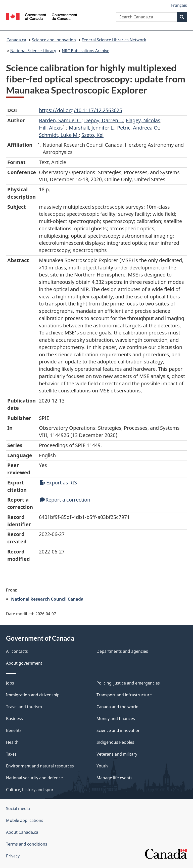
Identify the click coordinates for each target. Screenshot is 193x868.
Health (12, 742)
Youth (102, 766)
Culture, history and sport (31, 790)
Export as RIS (58, 483)
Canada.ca (16, 40)
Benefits (14, 730)
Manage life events (114, 778)
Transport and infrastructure (124, 695)
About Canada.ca (22, 832)
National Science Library (33, 51)
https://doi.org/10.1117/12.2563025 (81, 110)
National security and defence (34, 778)
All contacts (17, 651)
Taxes (11, 754)
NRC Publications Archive (86, 51)
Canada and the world (117, 707)
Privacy (13, 856)
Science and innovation (54, 40)
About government (24, 663)
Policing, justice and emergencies (128, 683)
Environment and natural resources (40, 766)
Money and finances (116, 719)
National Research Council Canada (47, 599)
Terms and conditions (27, 844)
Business (14, 719)
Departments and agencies (122, 651)
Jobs (10, 683)
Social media (18, 809)
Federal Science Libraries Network (114, 40)
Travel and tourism (24, 707)
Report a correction (65, 500)
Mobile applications (25, 820)
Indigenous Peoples (115, 742)
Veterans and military (117, 754)
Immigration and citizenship (33, 695)
